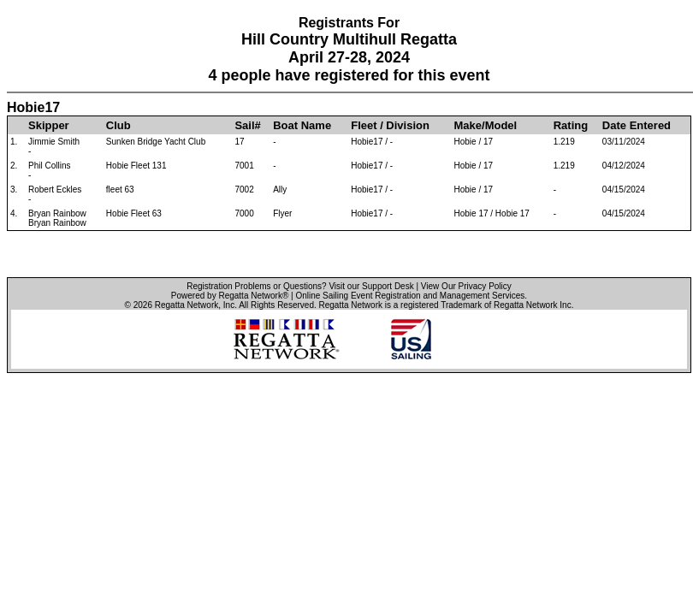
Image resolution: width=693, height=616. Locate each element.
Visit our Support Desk (371, 286)
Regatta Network (187, 305)
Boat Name (302, 125)
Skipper (49, 125)
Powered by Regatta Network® (230, 296)
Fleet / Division (390, 125)
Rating (571, 125)
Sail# (247, 125)
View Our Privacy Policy (466, 286)
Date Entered (637, 125)
